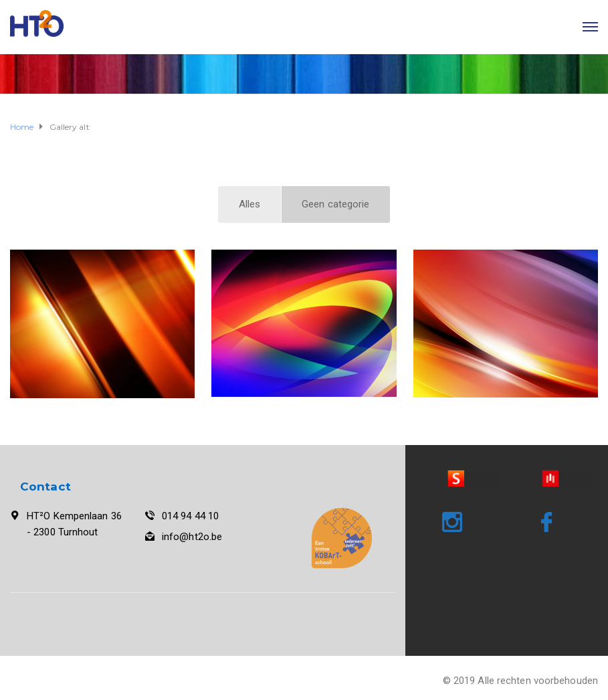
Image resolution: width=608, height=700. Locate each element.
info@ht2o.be (192, 537)
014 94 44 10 (190, 516)
